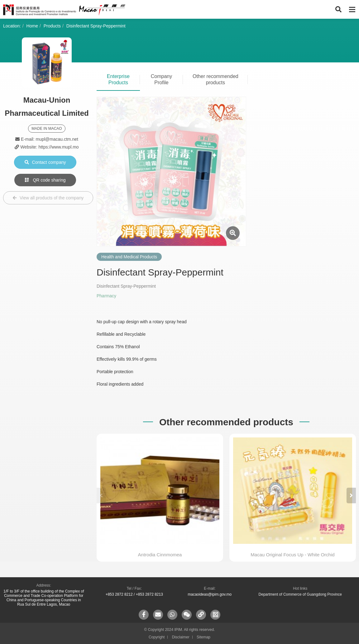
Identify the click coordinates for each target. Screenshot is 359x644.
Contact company (45, 162)
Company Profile (161, 79)
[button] (351, 495)
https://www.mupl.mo (58, 147)
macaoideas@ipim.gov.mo (210, 594)
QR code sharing (45, 180)
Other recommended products (215, 79)
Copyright (157, 637)
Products (52, 26)
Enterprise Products (118, 79)
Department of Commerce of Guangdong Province (300, 594)
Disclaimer (181, 637)
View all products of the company (48, 198)
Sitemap (203, 637)
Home (32, 26)
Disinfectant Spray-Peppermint (96, 26)
